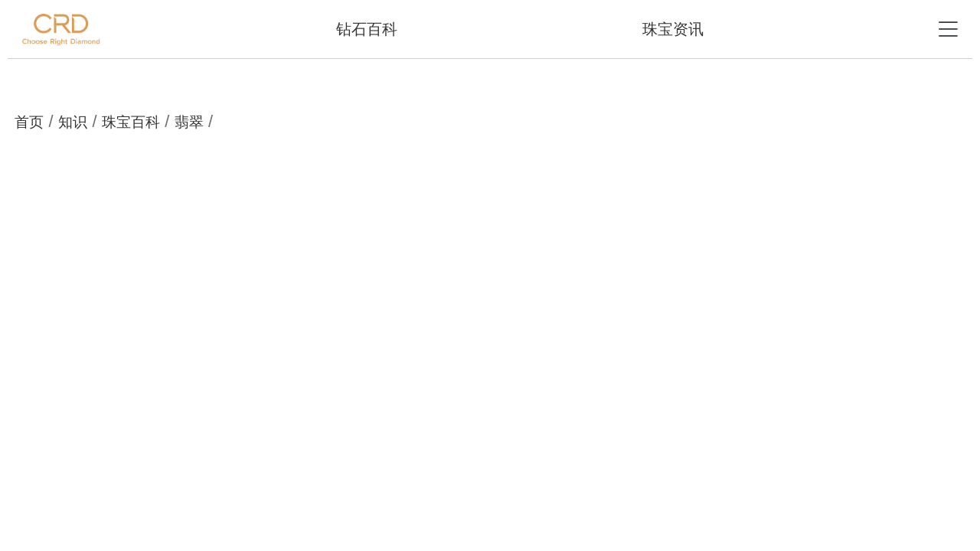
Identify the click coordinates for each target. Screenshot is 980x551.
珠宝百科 (131, 122)
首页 (29, 122)
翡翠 (189, 122)
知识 (73, 122)
